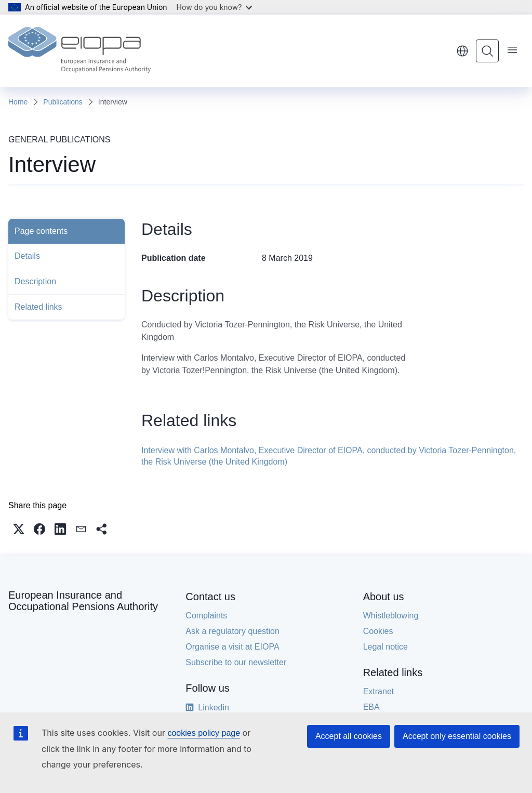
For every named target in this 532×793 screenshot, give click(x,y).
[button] (19, 529)
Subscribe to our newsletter (236, 662)
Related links (38, 307)
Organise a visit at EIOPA (232, 647)
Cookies (378, 631)
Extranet (379, 691)
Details (27, 256)
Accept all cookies (349, 736)
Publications (63, 102)
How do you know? (215, 7)
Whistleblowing (391, 616)
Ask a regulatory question (232, 631)
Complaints (206, 616)
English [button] (462, 51)
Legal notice (385, 647)
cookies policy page (204, 733)
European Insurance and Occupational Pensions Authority (83, 601)
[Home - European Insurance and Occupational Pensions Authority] (79, 51)
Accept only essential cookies (457, 736)
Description (35, 281)
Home (18, 102)
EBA (371, 707)
